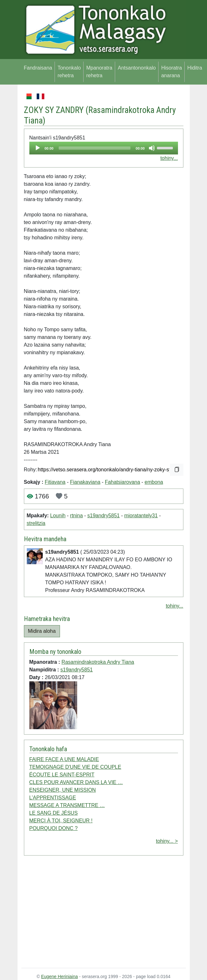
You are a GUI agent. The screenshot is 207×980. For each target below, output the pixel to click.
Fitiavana (55, 482)
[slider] (95, 148)
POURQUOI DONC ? (54, 828)
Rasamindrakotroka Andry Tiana (98, 662)
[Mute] (152, 148)
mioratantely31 (141, 516)
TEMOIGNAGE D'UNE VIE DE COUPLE (75, 767)
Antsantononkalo (137, 68)
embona (154, 482)
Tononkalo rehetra (69, 72)
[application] (104, 148)
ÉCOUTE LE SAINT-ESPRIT (62, 775)
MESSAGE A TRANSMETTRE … (67, 805)
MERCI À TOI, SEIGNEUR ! (61, 821)
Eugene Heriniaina (59, 976)
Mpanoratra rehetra (99, 72)
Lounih (58, 516)
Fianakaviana (85, 482)
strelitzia (36, 523)
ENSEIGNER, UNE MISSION (63, 790)
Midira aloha (42, 631)
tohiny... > (167, 841)
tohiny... (169, 158)
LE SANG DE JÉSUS (54, 813)
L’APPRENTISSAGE (53, 798)
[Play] (38, 148)
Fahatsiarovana (122, 482)
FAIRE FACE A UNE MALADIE (64, 759)
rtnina (77, 516)
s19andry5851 (103, 516)
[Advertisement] (104, 913)
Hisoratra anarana (171, 72)
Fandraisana (38, 68)
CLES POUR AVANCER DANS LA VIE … (76, 782)
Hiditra (195, 68)
